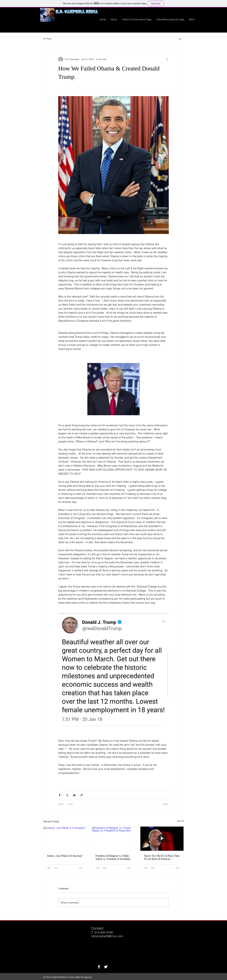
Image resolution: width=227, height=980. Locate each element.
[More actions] (167, 59)
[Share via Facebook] (60, 795)
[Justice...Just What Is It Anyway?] (65, 839)
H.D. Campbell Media (76, 12)
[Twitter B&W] (106, 967)
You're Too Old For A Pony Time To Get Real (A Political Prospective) (162, 857)
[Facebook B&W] (99, 967)
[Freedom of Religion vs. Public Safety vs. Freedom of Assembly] (114, 839)
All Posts (47, 39)
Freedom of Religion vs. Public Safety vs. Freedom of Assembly (113, 857)
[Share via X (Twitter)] (67, 795)
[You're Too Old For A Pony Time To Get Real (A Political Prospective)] (162, 839)
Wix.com (88, 977)
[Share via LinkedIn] (74, 795)
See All (180, 821)
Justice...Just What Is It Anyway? (65, 856)
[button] (180, 39)
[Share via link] (82, 795)
